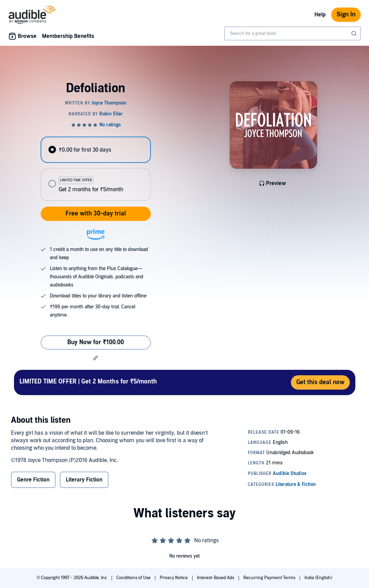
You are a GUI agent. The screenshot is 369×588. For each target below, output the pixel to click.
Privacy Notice (174, 578)
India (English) (318, 578)
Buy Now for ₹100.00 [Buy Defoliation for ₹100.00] (96, 342)
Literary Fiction (84, 480)
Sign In (346, 15)
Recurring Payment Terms (270, 578)
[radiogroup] (96, 169)
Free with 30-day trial (96, 214)
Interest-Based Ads (216, 578)
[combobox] (293, 33)
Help (320, 15)
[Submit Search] (355, 33)
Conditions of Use (134, 578)
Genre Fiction (33, 480)
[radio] (96, 150)
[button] (96, 358)
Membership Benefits (68, 36)
